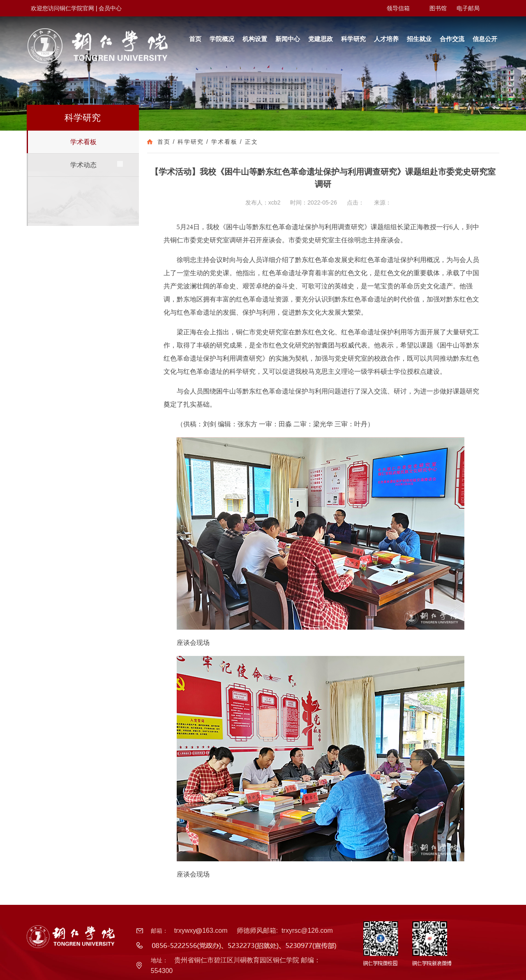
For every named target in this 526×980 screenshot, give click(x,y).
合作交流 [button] (452, 39)
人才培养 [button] (386, 39)
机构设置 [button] (255, 39)
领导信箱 (398, 8)
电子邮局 (468, 8)
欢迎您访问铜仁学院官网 (62, 8)
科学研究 (191, 142)
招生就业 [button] (419, 39)
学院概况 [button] (222, 39)
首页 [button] (195, 39)
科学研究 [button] (353, 39)
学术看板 (83, 142)
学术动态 (83, 165)
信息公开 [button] (485, 39)
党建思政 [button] (321, 39)
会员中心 (110, 8)
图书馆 (438, 8)
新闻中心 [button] (288, 39)
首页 (164, 142)
